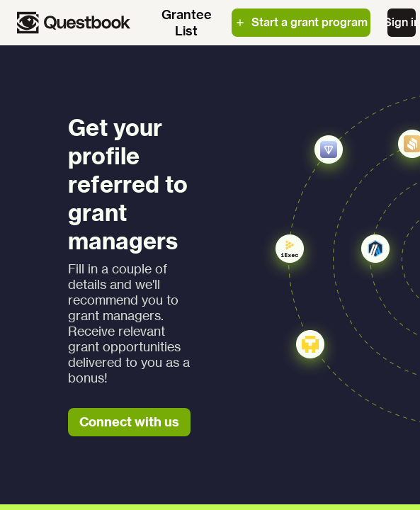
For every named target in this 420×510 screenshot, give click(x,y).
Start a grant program (301, 22)
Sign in (402, 22)
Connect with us (129, 422)
